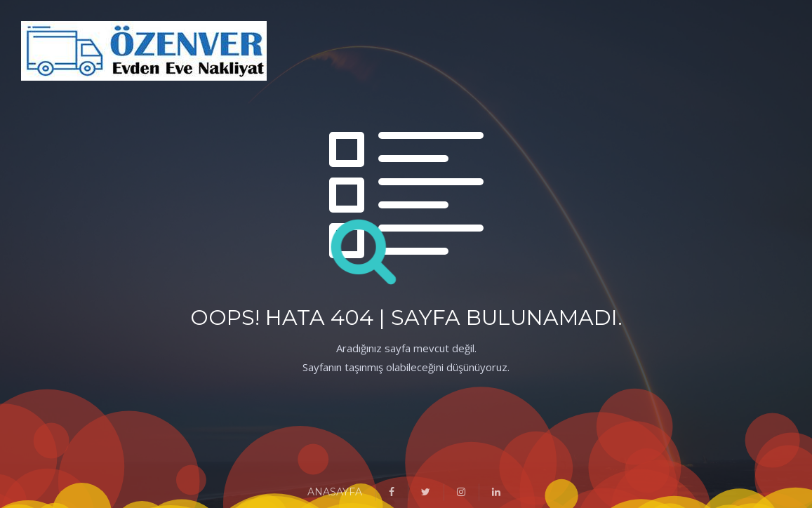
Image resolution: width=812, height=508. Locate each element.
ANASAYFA (335, 492)
